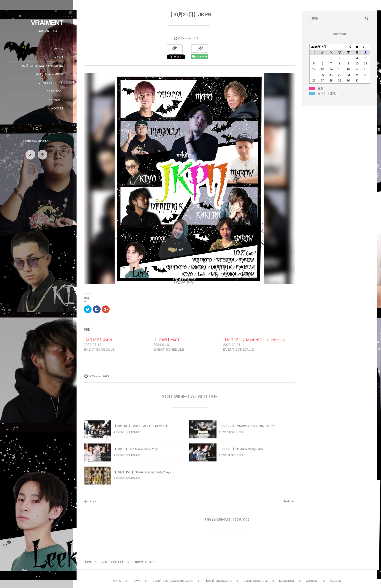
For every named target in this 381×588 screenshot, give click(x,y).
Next (289, 501)
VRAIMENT (47, 23)
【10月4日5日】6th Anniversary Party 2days (142, 475)
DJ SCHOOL (55, 91)
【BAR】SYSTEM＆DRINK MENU (41, 66)
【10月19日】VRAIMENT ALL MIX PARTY (247, 429)
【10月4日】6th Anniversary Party (241, 452)
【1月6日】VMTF (167, 340)
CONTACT (56, 100)
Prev (90, 501)
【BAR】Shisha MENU (48, 74)
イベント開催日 (328, 93)
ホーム (59, 49)
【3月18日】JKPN (98, 340)
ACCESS (57, 108)
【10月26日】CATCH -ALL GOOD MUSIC (141, 429)
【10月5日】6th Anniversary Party (136, 452)
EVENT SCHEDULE (50, 83)
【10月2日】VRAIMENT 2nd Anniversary (254, 340)
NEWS (59, 57)
